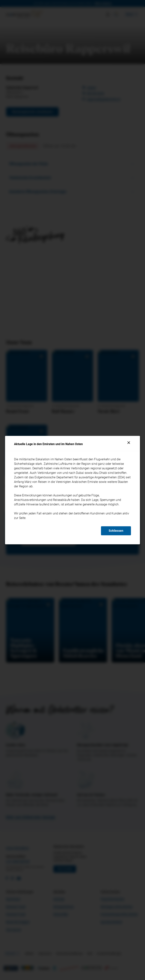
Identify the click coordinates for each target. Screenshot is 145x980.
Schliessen (116, 531)
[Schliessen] (129, 443)
